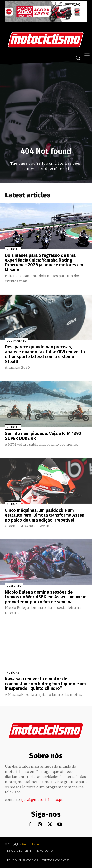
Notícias (13, 249)
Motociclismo (30, 844)
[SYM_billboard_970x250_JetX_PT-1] (46, 21)
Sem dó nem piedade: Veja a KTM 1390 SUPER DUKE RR (43, 436)
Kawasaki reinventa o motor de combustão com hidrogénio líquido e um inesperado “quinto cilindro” (45, 684)
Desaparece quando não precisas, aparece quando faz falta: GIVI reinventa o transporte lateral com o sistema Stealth (45, 354)
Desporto (14, 586)
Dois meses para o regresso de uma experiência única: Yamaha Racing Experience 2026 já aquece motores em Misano (44, 263)
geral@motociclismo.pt (42, 800)
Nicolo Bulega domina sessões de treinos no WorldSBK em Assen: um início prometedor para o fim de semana (46, 597)
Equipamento (17, 341)
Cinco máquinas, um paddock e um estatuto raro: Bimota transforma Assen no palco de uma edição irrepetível (45, 515)
